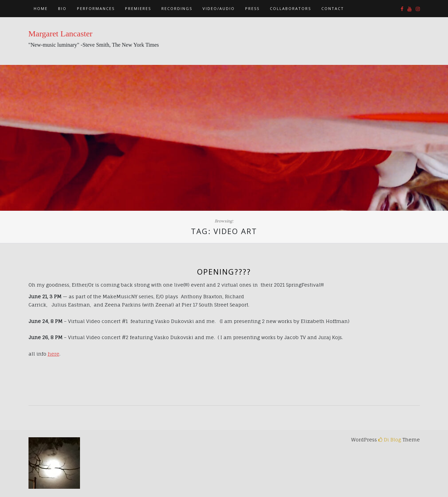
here (54, 354)
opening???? (224, 271)
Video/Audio (219, 8)
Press (252, 8)
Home (41, 8)
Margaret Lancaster (61, 34)
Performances (96, 8)
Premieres (138, 8)
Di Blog (390, 440)
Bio (62, 8)
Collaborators (290, 8)
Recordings (177, 8)
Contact (333, 8)
